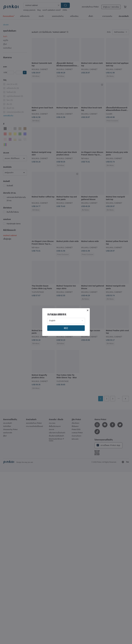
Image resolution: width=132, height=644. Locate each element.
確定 (66, 328)
